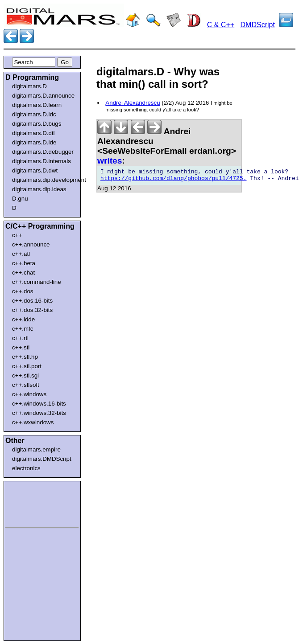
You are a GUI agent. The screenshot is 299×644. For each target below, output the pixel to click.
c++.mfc (23, 329)
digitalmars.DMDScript (42, 459)
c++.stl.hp (25, 357)
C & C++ (221, 25)
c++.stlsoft (26, 385)
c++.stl (21, 347)
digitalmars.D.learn (37, 105)
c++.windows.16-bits (39, 404)
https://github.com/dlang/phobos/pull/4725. (174, 181)
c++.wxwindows (33, 422)
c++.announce (31, 244)
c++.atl (21, 254)
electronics (26, 468)
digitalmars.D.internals (42, 161)
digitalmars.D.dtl (33, 133)
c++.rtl (20, 338)
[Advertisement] (32, 503)
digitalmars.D (29, 86)
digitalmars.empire (36, 449)
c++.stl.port (27, 366)
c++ (17, 235)
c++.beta (24, 263)
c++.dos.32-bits (32, 310)
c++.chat (23, 273)
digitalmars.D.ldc (34, 114)
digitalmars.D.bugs (37, 124)
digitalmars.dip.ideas (39, 189)
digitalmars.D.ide (34, 142)
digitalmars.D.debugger (43, 152)
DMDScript (258, 25)
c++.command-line (37, 282)
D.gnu (20, 199)
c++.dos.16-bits (32, 301)
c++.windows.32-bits (39, 413)
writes (110, 161)
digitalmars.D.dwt (35, 170)
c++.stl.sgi (25, 375)
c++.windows (29, 394)
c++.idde (23, 319)
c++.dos (23, 291)
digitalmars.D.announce (43, 96)
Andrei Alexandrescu (133, 103)
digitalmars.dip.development (44, 180)
